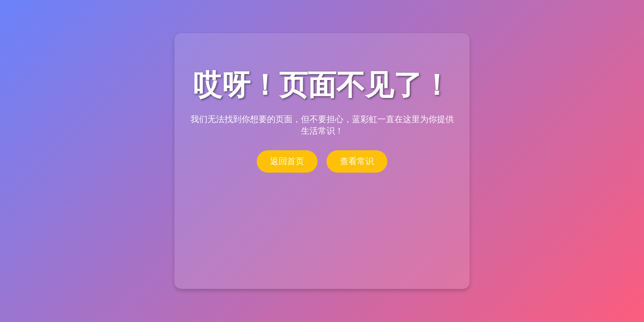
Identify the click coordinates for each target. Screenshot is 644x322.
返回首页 (287, 161)
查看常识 (357, 161)
